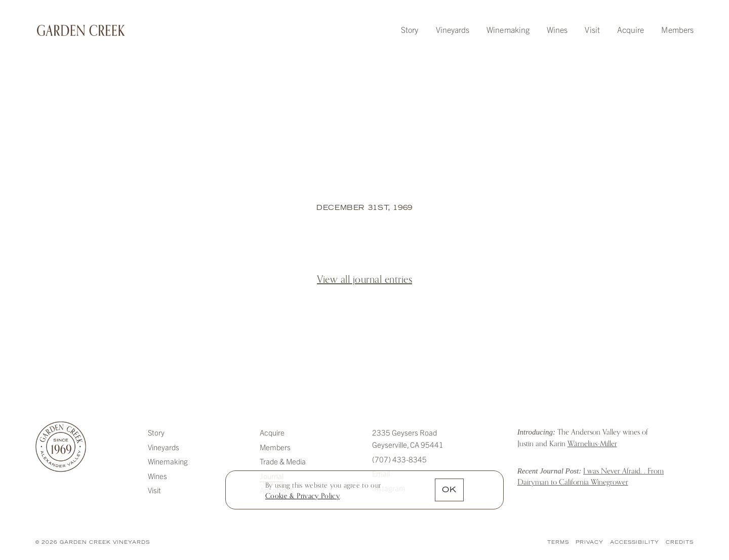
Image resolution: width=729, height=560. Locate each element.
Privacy (590, 543)
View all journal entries (364, 279)
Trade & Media (283, 461)
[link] (302, 496)
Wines (557, 29)
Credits (680, 543)
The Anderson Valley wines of (583, 438)
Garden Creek (81, 30)
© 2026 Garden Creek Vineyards (93, 543)
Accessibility (635, 543)
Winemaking (508, 29)
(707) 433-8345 (399, 459)
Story (410, 29)
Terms (558, 543)
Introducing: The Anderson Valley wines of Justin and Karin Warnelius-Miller (497, 439)
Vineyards (453, 29)
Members (677, 29)
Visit (592, 29)
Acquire (631, 29)
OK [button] (449, 490)
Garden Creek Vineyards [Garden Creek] (61, 447)
